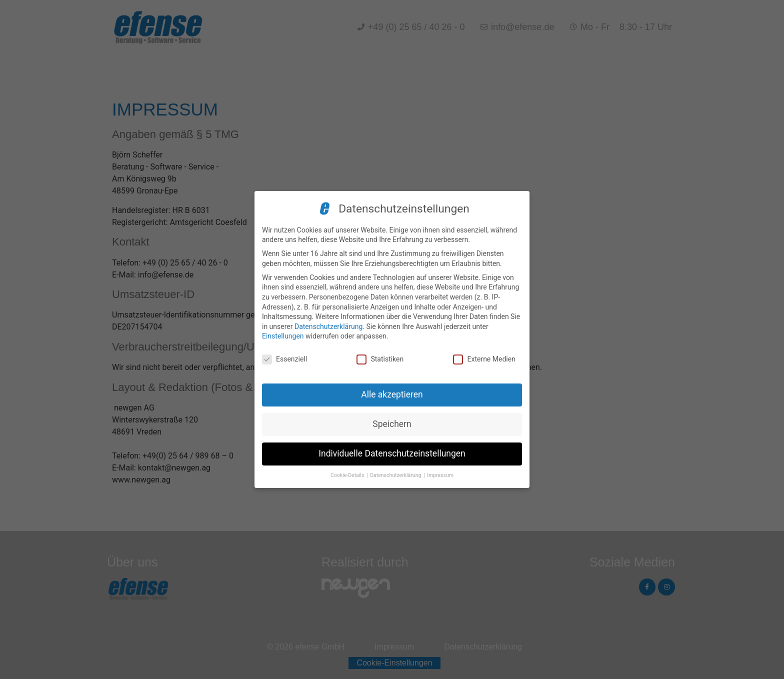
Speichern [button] (392, 424)
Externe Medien (484, 359)
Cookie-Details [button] (348, 475)
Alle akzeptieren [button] (392, 394)
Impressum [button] (440, 475)
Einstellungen (283, 336)
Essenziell (284, 359)
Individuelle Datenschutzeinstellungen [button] (392, 453)
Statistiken (380, 359)
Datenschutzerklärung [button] (396, 475)
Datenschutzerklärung (328, 326)
